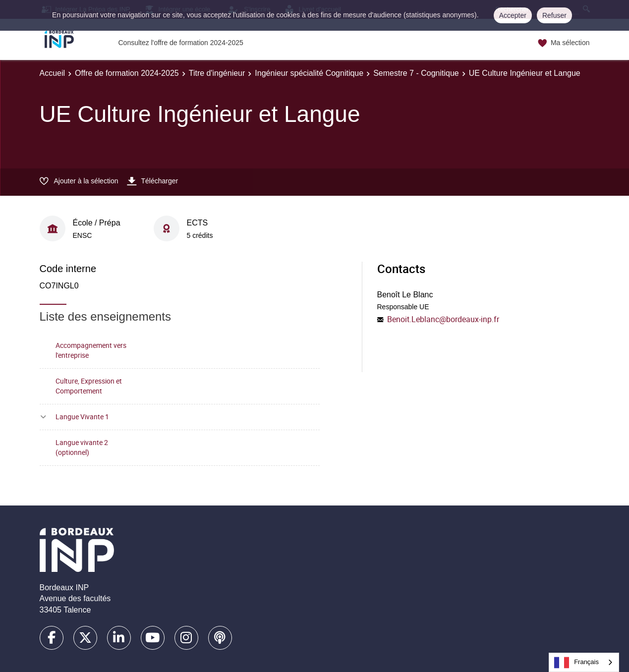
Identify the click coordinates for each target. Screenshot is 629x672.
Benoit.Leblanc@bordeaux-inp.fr (443, 319)
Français (576, 663)
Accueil (53, 73)
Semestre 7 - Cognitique (416, 73)
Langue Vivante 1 (82, 417)
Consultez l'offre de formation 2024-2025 (181, 43)
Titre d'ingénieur (217, 73)
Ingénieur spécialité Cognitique (309, 73)
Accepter (513, 15)
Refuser (554, 15)
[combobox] (584, 662)
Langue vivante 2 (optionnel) (82, 448)
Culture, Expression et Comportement (89, 386)
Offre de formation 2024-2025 (127, 73)
